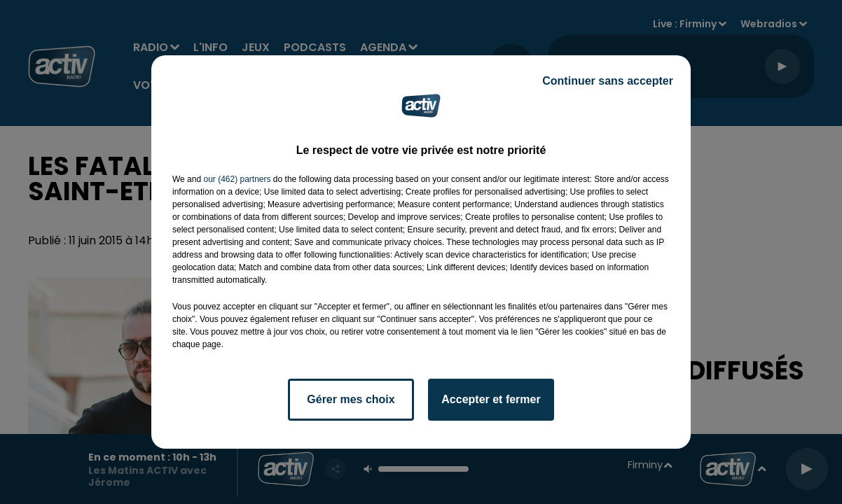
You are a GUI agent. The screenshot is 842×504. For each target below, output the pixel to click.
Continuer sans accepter (608, 81)
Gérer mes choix (351, 399)
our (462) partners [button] (237, 179)
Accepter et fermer (491, 399)
